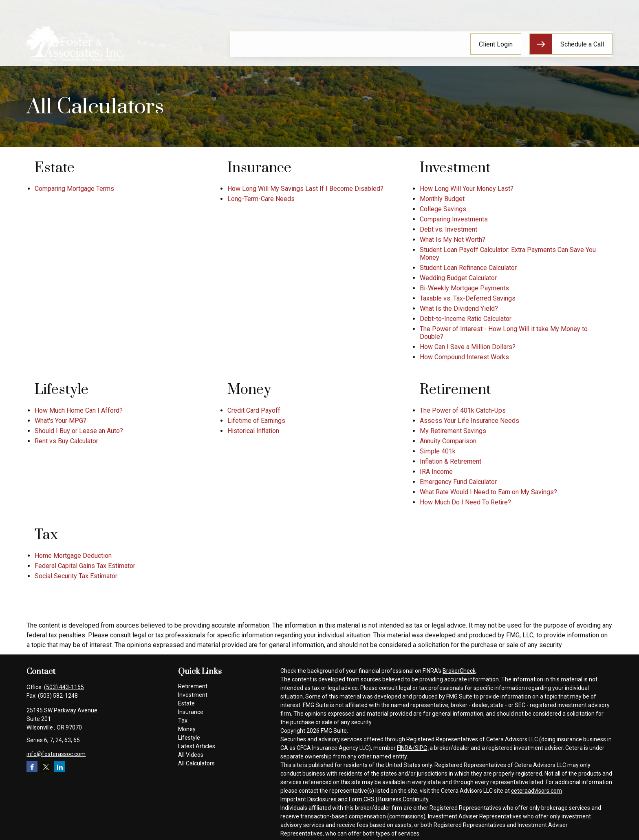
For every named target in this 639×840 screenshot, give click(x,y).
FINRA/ (406, 748)
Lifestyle (189, 738)
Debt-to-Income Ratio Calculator (466, 319)
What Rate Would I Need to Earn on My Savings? (488, 492)
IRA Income (436, 472)
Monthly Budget (442, 199)
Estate (186, 703)
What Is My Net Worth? (453, 240)
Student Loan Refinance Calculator (468, 268)
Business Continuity (403, 799)
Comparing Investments (454, 219)
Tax (183, 721)
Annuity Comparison (448, 441)
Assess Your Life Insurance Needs (469, 421)
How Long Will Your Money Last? (467, 189)
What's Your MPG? (61, 421)
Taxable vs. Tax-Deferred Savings (468, 298)
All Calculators (196, 763)
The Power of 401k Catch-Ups (463, 410)
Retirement (193, 686)
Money (187, 729)
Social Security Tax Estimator (76, 576)
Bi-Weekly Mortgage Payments (464, 288)
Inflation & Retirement (451, 461)
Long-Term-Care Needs (261, 199)
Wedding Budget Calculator (458, 278)
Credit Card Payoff (254, 410)
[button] (242, 22)
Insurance (191, 712)
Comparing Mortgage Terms (74, 189)
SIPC (421, 748)
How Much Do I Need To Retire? (465, 502)
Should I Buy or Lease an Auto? (79, 431)
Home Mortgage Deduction (73, 556)
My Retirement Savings (453, 431)
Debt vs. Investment (448, 229)
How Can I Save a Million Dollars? (468, 347)
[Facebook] (32, 767)
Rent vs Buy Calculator (66, 441)
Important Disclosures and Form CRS (327, 799)
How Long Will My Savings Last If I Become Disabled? (305, 189)
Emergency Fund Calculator (458, 482)
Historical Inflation (253, 431)
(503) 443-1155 (64, 687)
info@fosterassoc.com (56, 754)
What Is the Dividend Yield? (459, 308)
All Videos (191, 755)
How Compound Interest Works (464, 357)
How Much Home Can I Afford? (79, 410)
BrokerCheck (459, 671)
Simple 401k (438, 451)
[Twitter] (46, 767)
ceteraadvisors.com (537, 791)
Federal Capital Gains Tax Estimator (85, 566)
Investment (193, 695)
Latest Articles (197, 746)
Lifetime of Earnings (256, 421)
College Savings (443, 209)
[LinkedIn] (60, 767)
